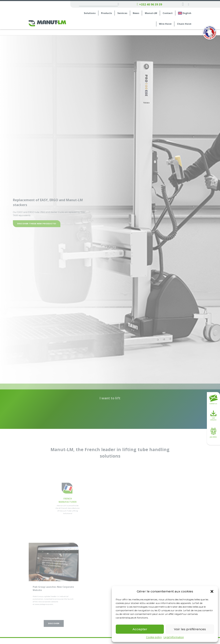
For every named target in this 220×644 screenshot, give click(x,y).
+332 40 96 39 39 (149, 4)
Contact (168, 13)
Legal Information (174, 637)
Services (122, 13)
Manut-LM (151, 13)
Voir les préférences (190, 629)
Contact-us (213, 400)
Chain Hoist (184, 24)
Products (106, 13)
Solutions (90, 13)
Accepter (140, 629)
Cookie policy (154, 637)
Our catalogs (213, 416)
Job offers (213, 432)
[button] (212, 591)
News (136, 13)
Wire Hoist (165, 24)
